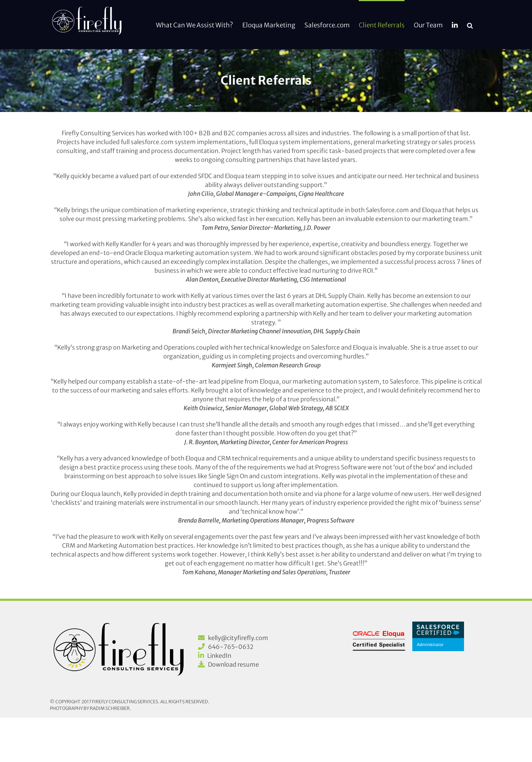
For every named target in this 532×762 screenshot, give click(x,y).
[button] (470, 25)
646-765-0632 (231, 647)
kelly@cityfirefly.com (238, 638)
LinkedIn (219, 656)
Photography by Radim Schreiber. (91, 708)
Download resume (233, 664)
